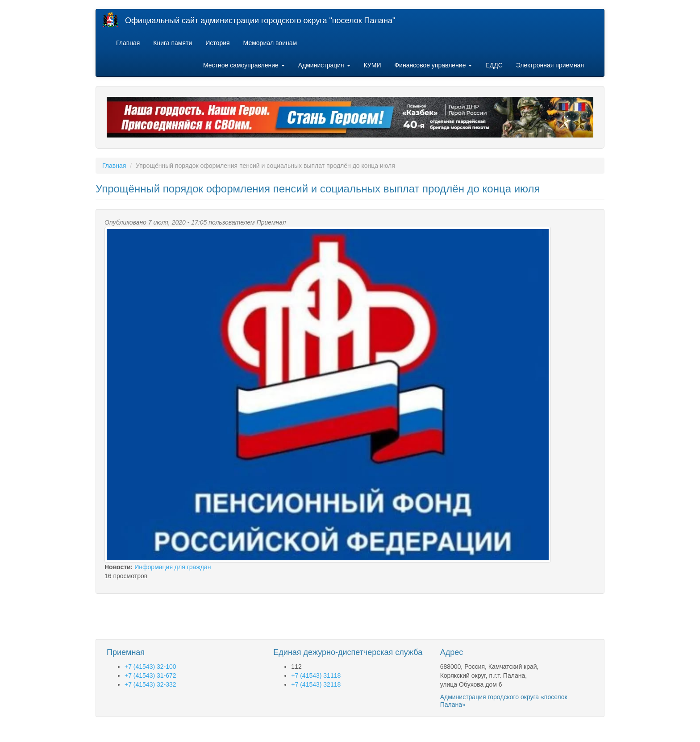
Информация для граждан (173, 567)
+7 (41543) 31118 (316, 675)
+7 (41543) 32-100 (150, 667)
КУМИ (373, 65)
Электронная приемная (550, 65)
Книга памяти (173, 43)
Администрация (324, 65)
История (217, 43)
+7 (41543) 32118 (316, 684)
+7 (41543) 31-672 (150, 675)
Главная (128, 43)
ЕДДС (494, 65)
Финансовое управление (433, 65)
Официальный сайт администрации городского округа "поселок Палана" (260, 21)
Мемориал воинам (270, 43)
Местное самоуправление (244, 65)
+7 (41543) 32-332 (150, 684)
